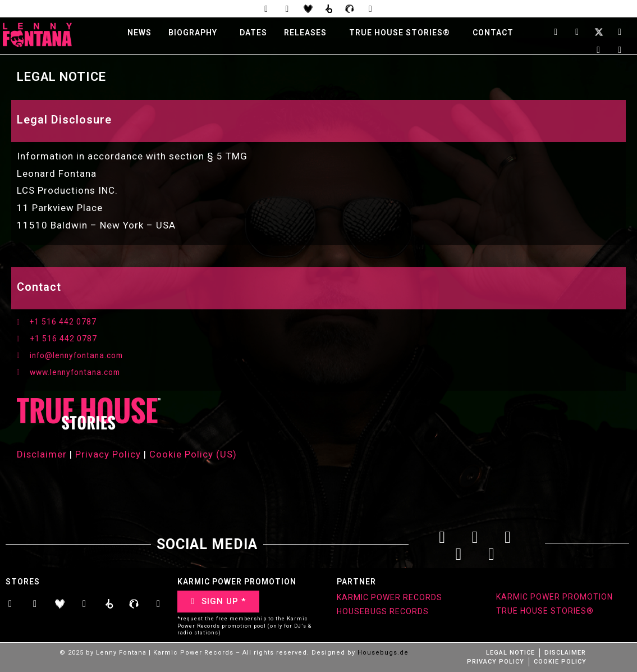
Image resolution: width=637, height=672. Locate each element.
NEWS (139, 33)
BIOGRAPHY (193, 33)
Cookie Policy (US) (194, 455)
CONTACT (493, 33)
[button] (196, 33)
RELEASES (305, 33)
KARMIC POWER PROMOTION (554, 598)
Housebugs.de (383, 654)
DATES (253, 33)
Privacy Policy (109, 455)
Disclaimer (42, 455)
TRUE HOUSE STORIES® (400, 33)
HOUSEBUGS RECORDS (383, 612)
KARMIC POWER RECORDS (389, 598)
